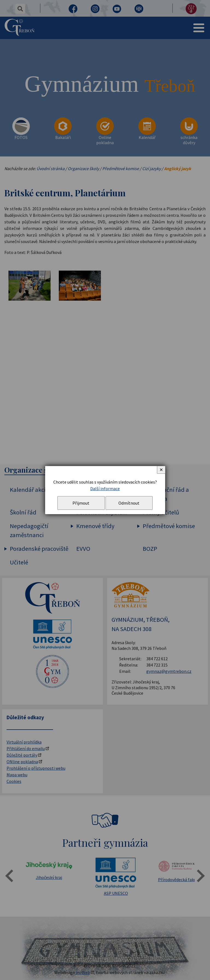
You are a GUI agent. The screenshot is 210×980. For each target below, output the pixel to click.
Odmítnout (129, 503)
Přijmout (81, 503)
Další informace (105, 488)
